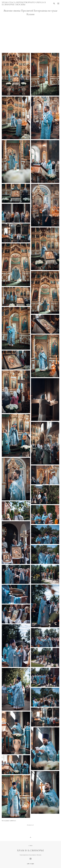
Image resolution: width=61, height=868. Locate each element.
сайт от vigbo (30, 864)
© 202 (30, 846)
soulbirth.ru (13, 821)
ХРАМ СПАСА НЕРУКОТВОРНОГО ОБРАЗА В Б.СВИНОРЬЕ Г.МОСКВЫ (24, 3)
